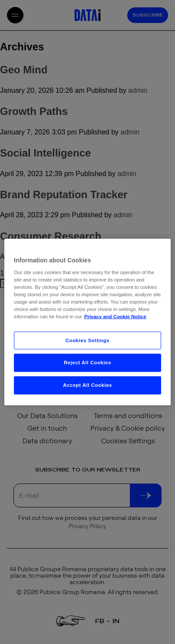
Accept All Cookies (87, 385)
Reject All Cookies (87, 363)
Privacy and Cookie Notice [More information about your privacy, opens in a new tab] (115, 317)
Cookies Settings (87, 340)
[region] (87, 322)
